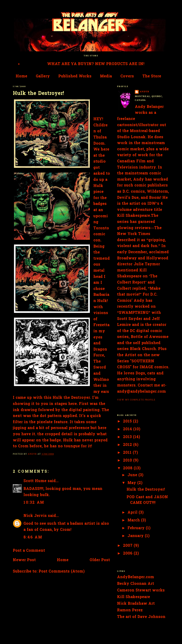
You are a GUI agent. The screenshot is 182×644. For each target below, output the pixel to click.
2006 (128, 554)
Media (106, 76)
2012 (128, 445)
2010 (128, 461)
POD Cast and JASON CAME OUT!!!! (147, 500)
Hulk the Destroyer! (146, 490)
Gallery (43, 76)
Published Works (75, 76)
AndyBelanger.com (136, 577)
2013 (128, 437)
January (136, 536)
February (137, 528)
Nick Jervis (35, 516)
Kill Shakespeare (134, 597)
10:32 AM (34, 503)
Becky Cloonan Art (136, 584)
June (133, 475)
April (133, 513)
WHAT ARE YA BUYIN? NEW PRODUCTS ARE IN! (96, 64)
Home (21, 76)
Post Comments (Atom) (62, 572)
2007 (128, 546)
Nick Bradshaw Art (136, 604)
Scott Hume (35, 481)
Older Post (100, 560)
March (134, 520)
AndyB (144, 92)
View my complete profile (136, 400)
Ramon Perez (130, 610)
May (132, 483)
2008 (128, 468)
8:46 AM (33, 537)
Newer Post (24, 560)
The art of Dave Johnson (141, 617)
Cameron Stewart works (141, 591)
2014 (128, 429)
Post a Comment (29, 551)
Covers (127, 76)
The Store (152, 76)
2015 (128, 422)
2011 (128, 453)
